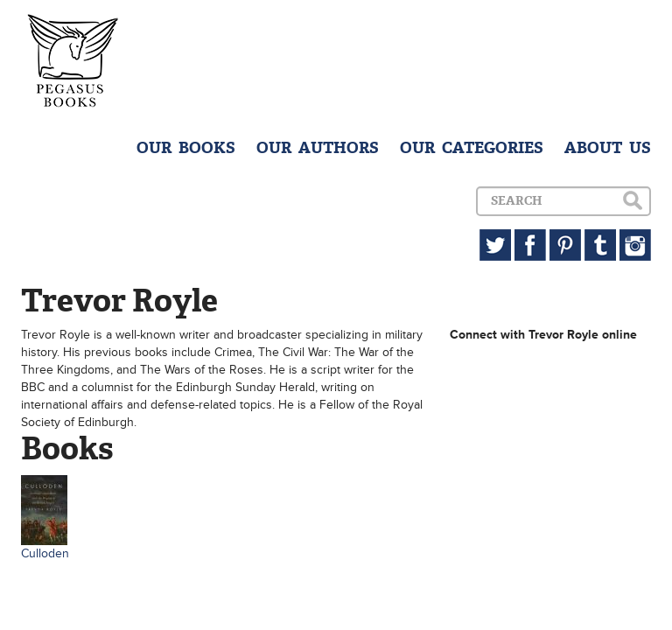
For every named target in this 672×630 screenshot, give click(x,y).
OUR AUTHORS (318, 148)
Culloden (45, 553)
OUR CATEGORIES (472, 148)
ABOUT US (608, 148)
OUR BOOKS (186, 148)
